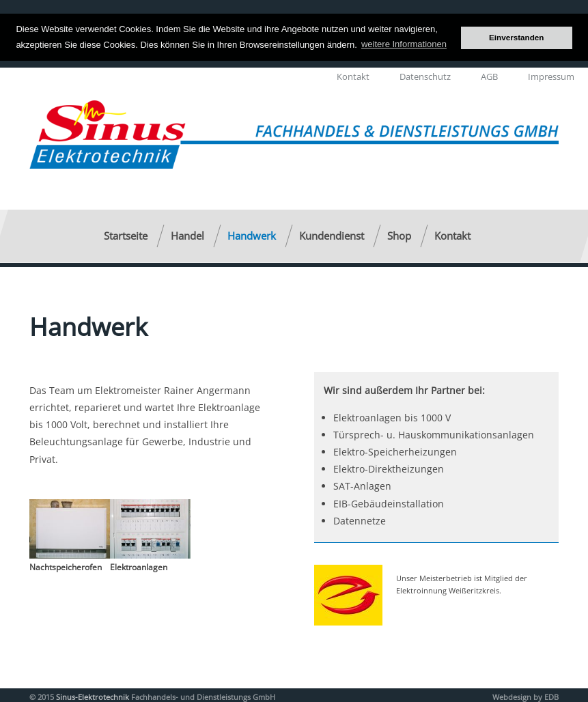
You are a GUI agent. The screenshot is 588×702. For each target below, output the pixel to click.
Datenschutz (425, 76)
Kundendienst (332, 235)
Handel (187, 235)
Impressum (551, 76)
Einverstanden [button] (517, 37)
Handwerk (252, 235)
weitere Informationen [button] (404, 44)
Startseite (126, 235)
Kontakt (353, 76)
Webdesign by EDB (526, 696)
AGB (489, 76)
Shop (399, 235)
